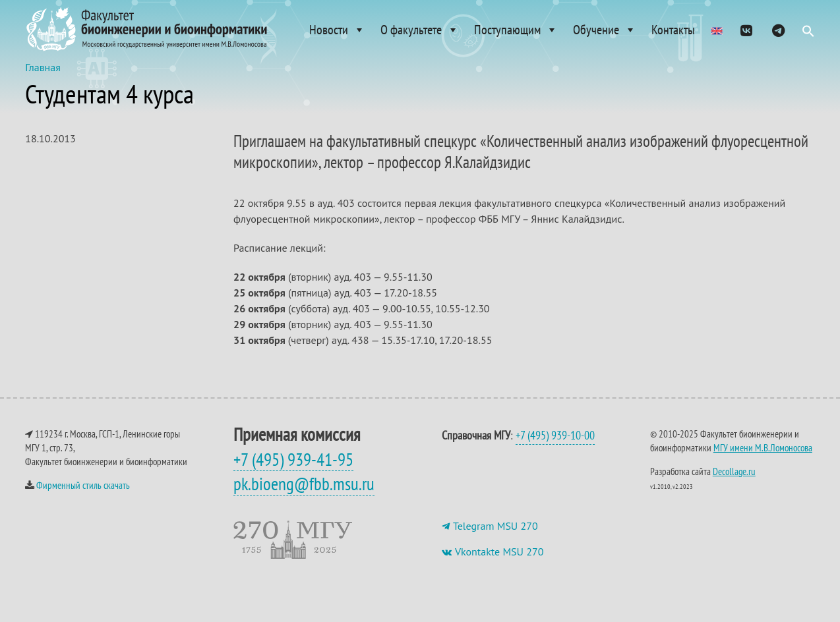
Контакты (673, 30)
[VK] (747, 30)
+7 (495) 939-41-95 (293, 472)
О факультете (420, 30)
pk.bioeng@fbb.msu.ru (304, 497)
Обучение (605, 30)
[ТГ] (778, 30)
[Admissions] (717, 30)
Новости (337, 30)
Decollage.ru (734, 485)
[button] (808, 34)
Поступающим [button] (516, 30)
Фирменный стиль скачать (83, 498)
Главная (43, 80)
